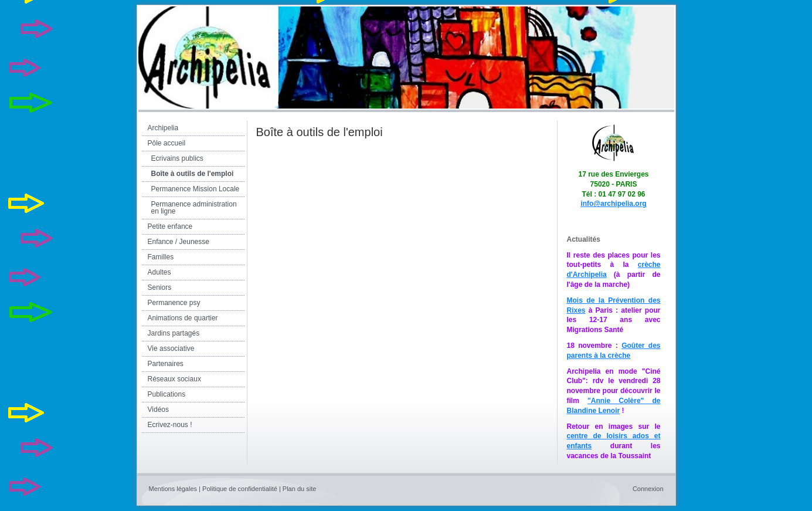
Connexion (648, 489)
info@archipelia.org (613, 204)
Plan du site (299, 489)
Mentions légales (173, 489)
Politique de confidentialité (240, 489)
